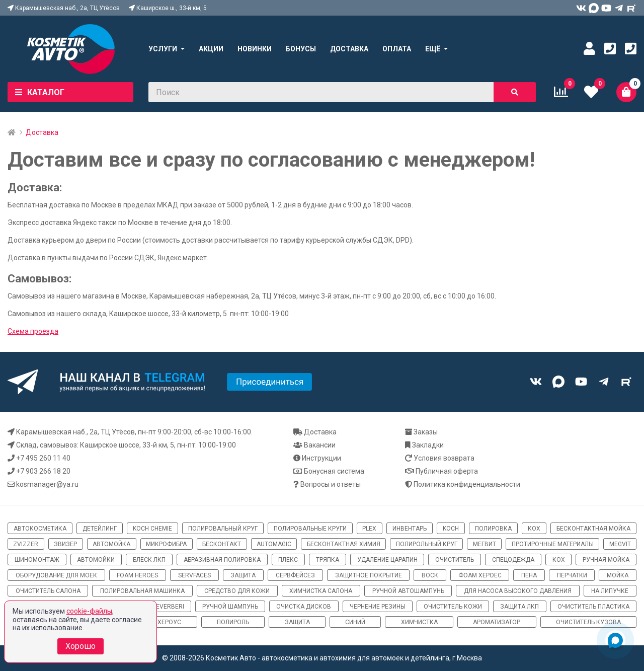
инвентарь (410, 529)
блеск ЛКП (149, 560)
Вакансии (320, 445)
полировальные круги (310, 529)
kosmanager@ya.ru (47, 484)
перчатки (572, 575)
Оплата (397, 49)
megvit (620, 544)
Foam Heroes (137, 575)
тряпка (328, 560)
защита (243, 575)
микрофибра (166, 544)
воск (430, 575)
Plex (369, 529)
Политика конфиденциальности (467, 484)
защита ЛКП (519, 607)
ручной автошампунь (408, 591)
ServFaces (194, 575)
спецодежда (513, 560)
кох (534, 529)
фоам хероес (480, 575)
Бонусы (301, 49)
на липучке (610, 591)
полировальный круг (223, 529)
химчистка (419, 622)
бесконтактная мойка (593, 529)
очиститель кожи (453, 607)
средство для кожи (237, 591)
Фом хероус (161, 622)
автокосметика (40, 529)
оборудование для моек (56, 575)
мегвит (485, 544)
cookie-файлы (89, 611)
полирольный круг (427, 544)
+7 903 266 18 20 (43, 471)
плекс (288, 560)
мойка (618, 575)
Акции (211, 49)
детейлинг (100, 529)
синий (355, 622)
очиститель (455, 560)
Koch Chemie (152, 529)
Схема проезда (33, 331)
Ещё (433, 49)
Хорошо (80, 646)
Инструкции (321, 458)
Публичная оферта (447, 471)
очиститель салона (48, 591)
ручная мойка (606, 560)
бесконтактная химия (344, 544)
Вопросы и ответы (331, 484)
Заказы (426, 432)
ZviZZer (26, 544)
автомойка (111, 544)
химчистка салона (321, 591)
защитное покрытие (369, 575)
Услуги (163, 49)
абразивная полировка (222, 560)
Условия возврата (444, 458)
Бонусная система (334, 471)
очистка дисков (304, 607)
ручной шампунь (230, 607)
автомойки (96, 560)
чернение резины (378, 607)
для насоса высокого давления (518, 591)
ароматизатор (497, 622)
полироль (233, 622)
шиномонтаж (37, 560)
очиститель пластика (593, 607)
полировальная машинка (142, 591)
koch (451, 529)
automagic (274, 544)
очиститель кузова (588, 622)
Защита (297, 622)
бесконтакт (222, 544)
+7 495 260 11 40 (43, 458)
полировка (493, 529)
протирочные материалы (553, 544)
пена (529, 575)
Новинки (255, 49)
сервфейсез (295, 575)
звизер (65, 544)
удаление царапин (387, 560)
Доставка (349, 49)
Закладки (428, 445)
